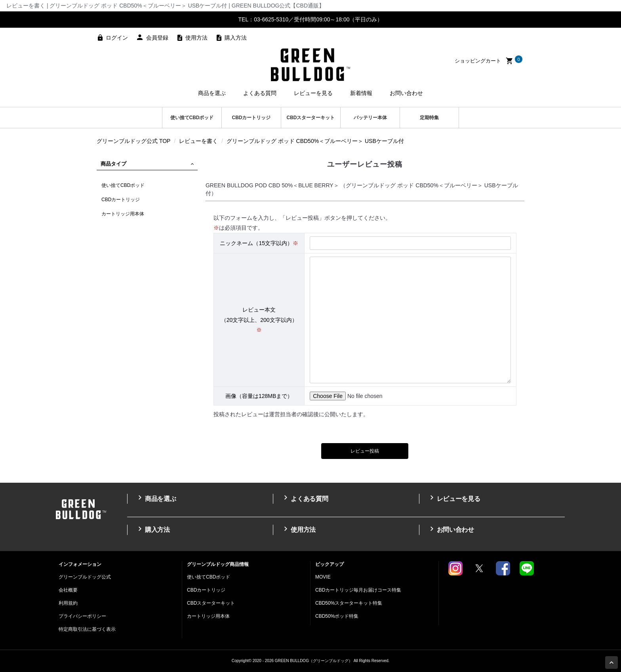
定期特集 (429, 118)
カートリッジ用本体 (123, 214)
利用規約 (68, 603)
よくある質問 (305, 498)
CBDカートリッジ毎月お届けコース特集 (358, 590)
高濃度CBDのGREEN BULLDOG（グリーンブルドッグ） (310, 65)
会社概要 (68, 590)
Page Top (613, 663)
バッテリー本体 (370, 118)
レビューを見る (454, 498)
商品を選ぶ (156, 498)
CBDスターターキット (311, 118)
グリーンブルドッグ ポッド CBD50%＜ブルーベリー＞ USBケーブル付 (315, 141)
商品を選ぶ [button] (212, 93)
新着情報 (361, 93)
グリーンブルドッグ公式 (85, 577)
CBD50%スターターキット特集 (349, 603)
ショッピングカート (489, 61)
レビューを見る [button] (313, 93)
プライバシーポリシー (82, 616)
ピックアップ (330, 564)
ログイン (117, 38)
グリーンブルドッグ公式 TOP (133, 141)
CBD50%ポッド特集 (337, 616)
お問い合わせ (406, 93)
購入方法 (236, 38)
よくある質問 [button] (260, 93)
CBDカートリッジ (251, 118)
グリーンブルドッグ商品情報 (218, 564)
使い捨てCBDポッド (192, 118)
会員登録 (157, 38)
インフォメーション (80, 564)
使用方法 (196, 38)
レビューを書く (198, 141)
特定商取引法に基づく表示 (87, 629)
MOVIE (323, 577)
